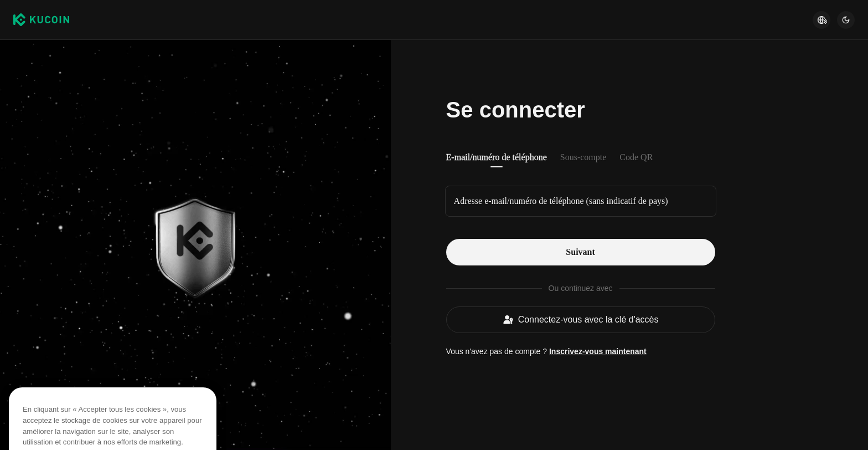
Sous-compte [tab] (583, 157)
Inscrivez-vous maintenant (598, 351)
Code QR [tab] (636, 157)
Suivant (580, 252)
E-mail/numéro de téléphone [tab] (497, 157)
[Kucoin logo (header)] (41, 20)
